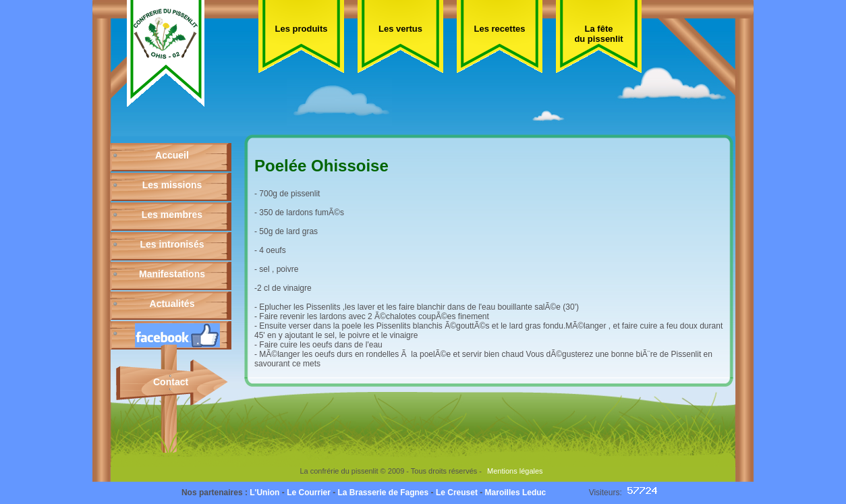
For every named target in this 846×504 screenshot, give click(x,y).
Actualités (172, 304)
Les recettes (500, 29)
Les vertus (400, 29)
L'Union (264, 493)
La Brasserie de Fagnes (383, 493)
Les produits (301, 29)
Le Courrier (309, 493)
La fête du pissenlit (598, 34)
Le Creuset (457, 493)
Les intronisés (172, 244)
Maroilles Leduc (516, 493)
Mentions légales (515, 471)
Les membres (172, 215)
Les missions (172, 185)
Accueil (172, 155)
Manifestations (172, 274)
